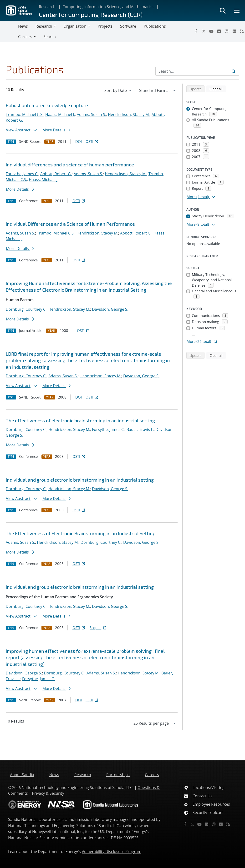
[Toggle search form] (223, 10)
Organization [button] (75, 26)
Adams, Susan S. (91, 115)
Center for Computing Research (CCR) (91, 14)
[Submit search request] (234, 71)
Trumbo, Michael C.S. (25, 115)
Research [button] (44, 26)
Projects (105, 26)
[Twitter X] (204, 31)
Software (128, 26)
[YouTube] (211, 31)
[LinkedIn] (234, 31)
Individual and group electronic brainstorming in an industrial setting (80, 480)
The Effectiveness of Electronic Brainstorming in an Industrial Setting (81, 533)
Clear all (218, 89)
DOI (79, 141)
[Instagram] (227, 31)
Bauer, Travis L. (140, 429)
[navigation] (118, 90)
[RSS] (228, 824)
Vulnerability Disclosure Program (112, 852)
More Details (56, 130)
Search (50, 37)
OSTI (92, 141)
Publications (155, 26)
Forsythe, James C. (22, 174)
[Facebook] (196, 31)
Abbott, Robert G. (56, 174)
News (23, 26)
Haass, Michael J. (60, 115)
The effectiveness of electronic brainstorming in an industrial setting (80, 420)
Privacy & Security (48, 793)
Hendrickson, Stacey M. (129, 115)
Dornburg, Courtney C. (26, 309)
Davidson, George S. (110, 309)
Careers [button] (25, 37)
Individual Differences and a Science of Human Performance (70, 224)
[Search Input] (197, 71)
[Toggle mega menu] (237, 10)
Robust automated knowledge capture (47, 105)
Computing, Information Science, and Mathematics (108, 7)
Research (47, 7)
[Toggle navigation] (9, 31)
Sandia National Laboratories (34, 819)
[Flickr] (219, 31)
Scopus (98, 628)
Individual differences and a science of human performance (70, 165)
